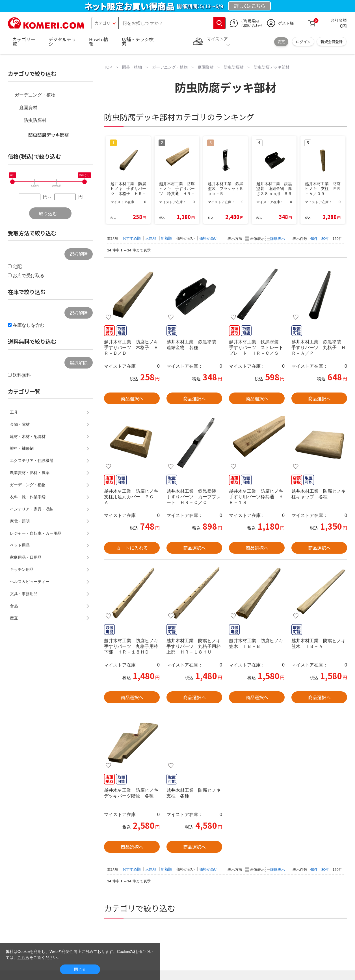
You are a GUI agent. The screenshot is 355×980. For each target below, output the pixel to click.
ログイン (303, 42)
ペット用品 (20, 545)
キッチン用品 (22, 569)
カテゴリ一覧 (24, 41)
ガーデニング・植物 (35, 95)
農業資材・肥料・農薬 (30, 473)
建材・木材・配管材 (28, 437)
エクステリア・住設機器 (32, 461)
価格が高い (208, 238)
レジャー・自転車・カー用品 (36, 533)
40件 (314, 239)
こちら (23, 957)
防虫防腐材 (35, 120)
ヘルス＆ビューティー (30, 582)
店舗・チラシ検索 (138, 41)
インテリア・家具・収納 (32, 509)
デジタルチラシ (62, 41)
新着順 (167, 238)
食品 (14, 606)
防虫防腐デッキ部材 (49, 135)
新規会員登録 (332, 42)
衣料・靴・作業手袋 (28, 497)
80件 (325, 239)
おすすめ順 (132, 238)
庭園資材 (28, 108)
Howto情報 (99, 41)
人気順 (151, 238)
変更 (281, 42)
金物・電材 (20, 424)
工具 (14, 412)
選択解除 (79, 254)
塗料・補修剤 (22, 448)
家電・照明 (20, 521)
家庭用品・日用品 (26, 557)
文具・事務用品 (24, 594)
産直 (14, 618)
